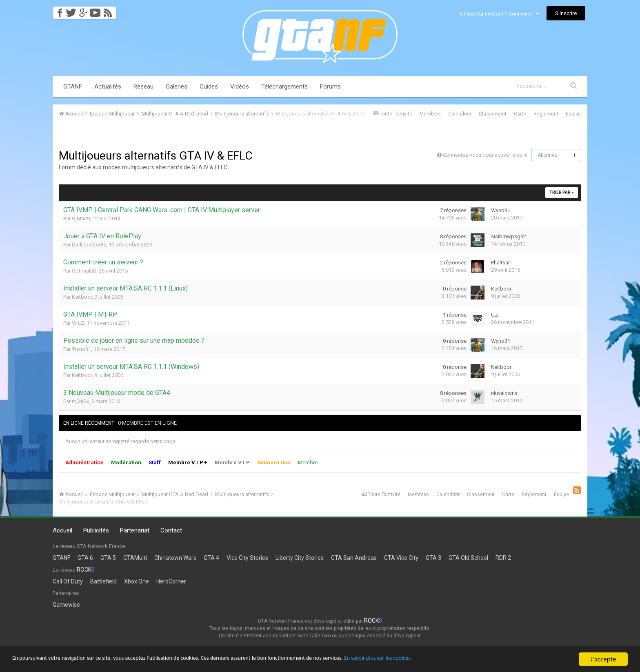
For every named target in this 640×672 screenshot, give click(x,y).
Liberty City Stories (300, 558)
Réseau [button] (143, 86)
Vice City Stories (247, 558)
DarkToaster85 (89, 245)
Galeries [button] (177, 86)
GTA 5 (108, 558)
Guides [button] (209, 86)
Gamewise (66, 605)
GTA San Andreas (354, 558)
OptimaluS (84, 271)
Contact (171, 530)
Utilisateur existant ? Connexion (500, 14)
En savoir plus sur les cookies (456, 660)
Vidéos (240, 86)
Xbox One (137, 581)
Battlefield (103, 581)
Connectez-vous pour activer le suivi (485, 155)
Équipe (573, 114)
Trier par (562, 192)
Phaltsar (500, 263)
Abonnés (548, 155)
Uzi (495, 315)
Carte (520, 114)
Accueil (62, 530)
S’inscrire (566, 13)
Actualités (108, 86)
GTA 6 (85, 558)
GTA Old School (468, 558)
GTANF (73, 86)
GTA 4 (211, 558)
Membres (430, 114)
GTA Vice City (401, 558)
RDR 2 (503, 558)
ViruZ (78, 323)
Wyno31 (501, 210)
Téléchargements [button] (284, 86)
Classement (493, 114)
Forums (330, 86)
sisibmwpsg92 (509, 236)
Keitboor (82, 297)
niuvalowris (504, 393)
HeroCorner (171, 581)
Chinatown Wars (175, 558)
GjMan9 (81, 218)
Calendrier (460, 114)
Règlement (546, 114)
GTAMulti (135, 558)
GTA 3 (433, 558)
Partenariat (135, 530)
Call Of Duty (68, 581)
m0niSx (80, 401)
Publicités (96, 530)
